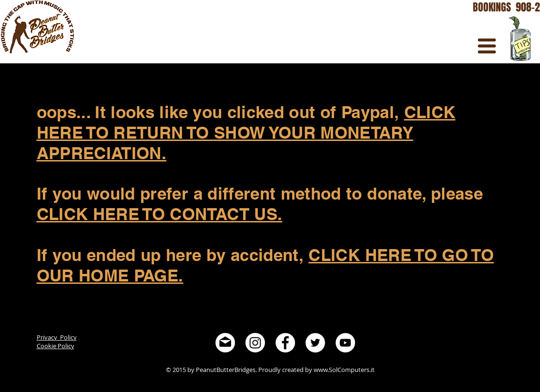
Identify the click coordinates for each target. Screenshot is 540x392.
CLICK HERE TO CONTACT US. (160, 214)
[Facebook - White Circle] (285, 343)
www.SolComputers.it (344, 370)
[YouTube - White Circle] (345, 343)
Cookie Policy (56, 346)
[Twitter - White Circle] (315, 343)
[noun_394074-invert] (225, 343)
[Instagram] (255, 343)
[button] (487, 46)
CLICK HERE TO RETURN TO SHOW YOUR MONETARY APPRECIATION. (246, 132)
